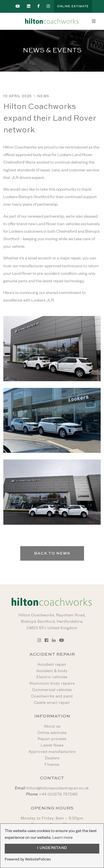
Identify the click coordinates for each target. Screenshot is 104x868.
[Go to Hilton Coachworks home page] (52, 21)
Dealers (52, 759)
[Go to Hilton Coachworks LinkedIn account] (29, 6)
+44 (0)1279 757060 (58, 795)
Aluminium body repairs (52, 684)
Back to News (52, 553)
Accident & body (52, 672)
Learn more (63, 838)
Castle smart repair (52, 703)
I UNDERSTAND (52, 848)
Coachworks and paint (52, 697)
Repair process (52, 740)
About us (52, 727)
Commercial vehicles (52, 690)
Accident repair (52, 665)
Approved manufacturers (52, 752)
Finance (52, 765)
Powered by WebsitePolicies (28, 859)
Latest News (52, 746)
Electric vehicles (52, 678)
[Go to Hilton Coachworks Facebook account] (39, 6)
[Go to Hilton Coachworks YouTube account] (18, 6)
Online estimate (52, 733)
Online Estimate (73, 7)
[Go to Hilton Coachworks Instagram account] (49, 6)
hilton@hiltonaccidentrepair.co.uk (58, 789)
